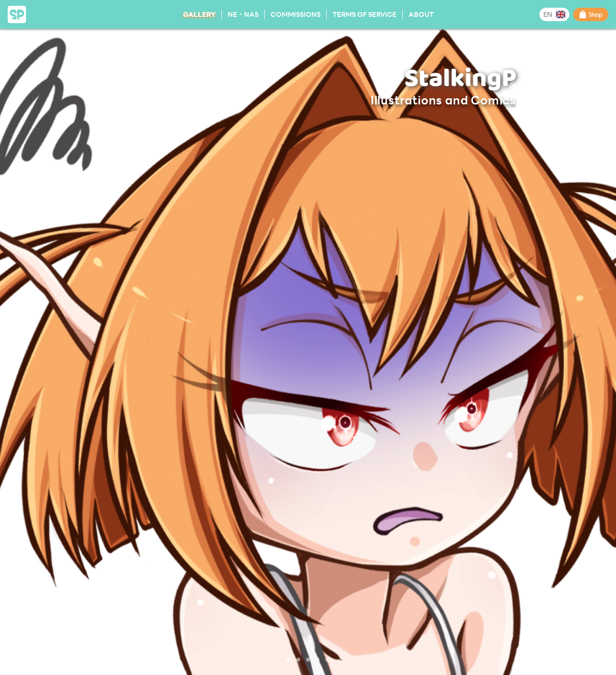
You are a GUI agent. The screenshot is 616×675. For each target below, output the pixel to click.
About (421, 14)
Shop (591, 14)
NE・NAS (243, 14)
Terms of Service (365, 14)
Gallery (199, 14)
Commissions (295, 14)
